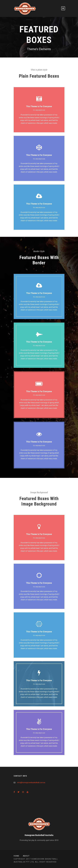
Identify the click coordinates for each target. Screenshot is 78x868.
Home (17, 856)
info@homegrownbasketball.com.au (31, 783)
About (26, 856)
